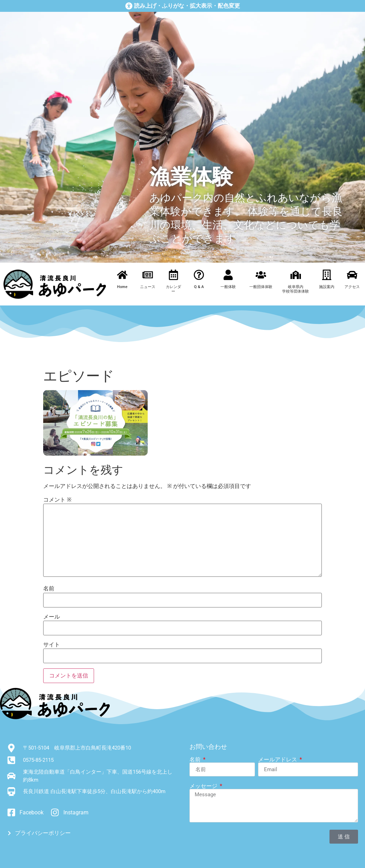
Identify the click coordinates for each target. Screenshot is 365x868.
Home (122, 287)
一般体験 (228, 287)
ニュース (148, 287)
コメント (57, 500)
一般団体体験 (261, 287)
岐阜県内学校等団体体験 (296, 289)
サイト (52, 645)
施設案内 (327, 287)
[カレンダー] (173, 275)
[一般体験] (228, 275)
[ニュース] (148, 275)
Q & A (199, 287)
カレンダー (173, 289)
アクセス (352, 287)
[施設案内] (327, 275)
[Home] (122, 275)
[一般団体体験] (261, 275)
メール (52, 617)
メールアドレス (278, 760)
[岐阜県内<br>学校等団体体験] (296, 275)
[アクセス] (352, 275)
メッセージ (204, 786)
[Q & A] (199, 275)
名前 (49, 589)
